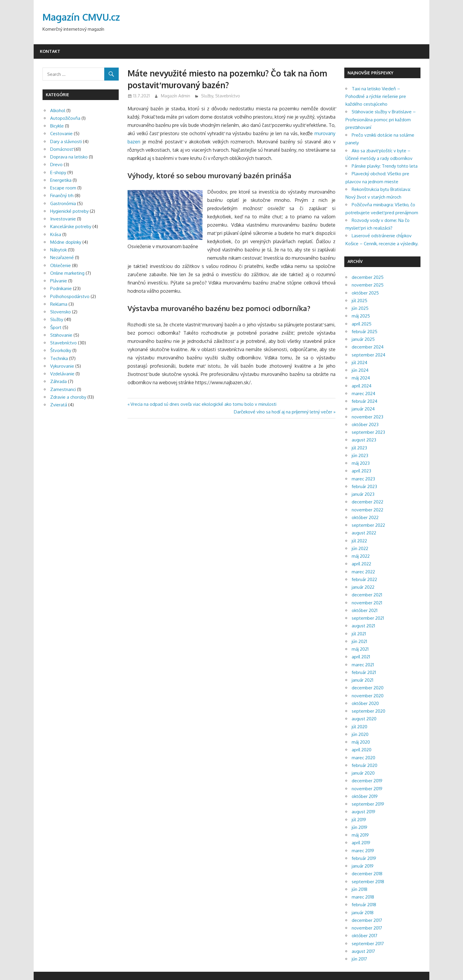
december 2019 (367, 781)
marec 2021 (363, 665)
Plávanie (59, 281)
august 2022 (364, 533)
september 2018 (368, 882)
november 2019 (367, 789)
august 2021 (363, 626)
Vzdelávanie (62, 374)
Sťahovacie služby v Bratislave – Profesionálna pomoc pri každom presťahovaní (381, 120)
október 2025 (365, 293)
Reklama (59, 304)
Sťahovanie (61, 335)
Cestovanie (61, 134)
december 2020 (368, 688)
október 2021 (365, 610)
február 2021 (364, 672)
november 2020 (368, 696)
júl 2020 (360, 727)
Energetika (61, 180)
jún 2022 (360, 548)
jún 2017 (359, 959)
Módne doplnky (66, 242)
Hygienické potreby (69, 211)
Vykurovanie (62, 366)
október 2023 (365, 424)
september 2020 (369, 711)
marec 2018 (363, 897)
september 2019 (368, 804)
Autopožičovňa (65, 118)
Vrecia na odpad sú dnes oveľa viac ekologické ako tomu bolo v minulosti (203, 404)
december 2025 (368, 277)
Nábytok (58, 250)
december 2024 (368, 347)
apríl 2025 (362, 324)
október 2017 (365, 936)
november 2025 (368, 285)
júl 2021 (359, 634)
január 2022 (363, 587)
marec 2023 (363, 479)
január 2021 (362, 680)
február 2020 (365, 765)
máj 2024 (361, 378)
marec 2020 (363, 758)
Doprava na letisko (69, 157)
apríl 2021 (361, 657)
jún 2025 (360, 308)
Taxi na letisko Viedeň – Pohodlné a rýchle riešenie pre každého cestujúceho (376, 96)
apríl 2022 (361, 564)
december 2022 (367, 502)
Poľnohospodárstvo (70, 296)
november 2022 (367, 510)
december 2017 (367, 920)
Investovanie (63, 219)
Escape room (63, 188)
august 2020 (364, 719)
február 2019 (364, 858)
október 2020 (365, 703)
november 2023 (367, 417)
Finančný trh (62, 195)
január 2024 (363, 409)
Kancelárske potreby (71, 226)
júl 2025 (360, 301)
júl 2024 (360, 363)
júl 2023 (359, 448)
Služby (207, 96)
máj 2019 (360, 835)
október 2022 (365, 517)
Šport (56, 327)
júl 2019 (359, 820)
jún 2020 (360, 734)
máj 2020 (361, 742)
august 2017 (363, 951)
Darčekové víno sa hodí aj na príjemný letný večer (283, 412)
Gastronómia (63, 203)
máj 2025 (361, 316)
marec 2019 (363, 851)
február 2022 (364, 579)
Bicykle (57, 126)
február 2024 (365, 401)
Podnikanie (61, 288)
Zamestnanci (63, 389)
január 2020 (363, 773)
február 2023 (364, 486)
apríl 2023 (361, 471)
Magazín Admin (176, 96)
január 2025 (363, 339)
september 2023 (368, 432)
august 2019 (363, 812)
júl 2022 (359, 541)
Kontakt (50, 51)
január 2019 (363, 866)
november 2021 (367, 603)
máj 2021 (360, 649)
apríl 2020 (362, 750)
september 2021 (368, 618)
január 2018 (363, 913)
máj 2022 (361, 556)
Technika (59, 358)
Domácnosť (62, 149)
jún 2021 (359, 641)
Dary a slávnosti (66, 141)
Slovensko (61, 312)
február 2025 (365, 332)
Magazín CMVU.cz (81, 17)
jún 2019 (360, 827)
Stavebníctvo (228, 96)
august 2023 (364, 440)
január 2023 (363, 494)
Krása (56, 234)
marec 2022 (363, 572)
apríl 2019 (361, 843)
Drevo (56, 165)
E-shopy (58, 172)
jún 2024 (360, 370)
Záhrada (58, 381)
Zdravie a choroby (68, 397)
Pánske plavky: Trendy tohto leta (385, 166)
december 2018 (367, 874)
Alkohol (58, 111)
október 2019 (365, 796)
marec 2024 (363, 394)
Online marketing (67, 273)
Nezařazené (62, 257)
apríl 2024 (362, 386)
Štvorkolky (61, 350)
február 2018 (364, 905)
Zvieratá (59, 405)
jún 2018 (360, 889)
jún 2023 (360, 455)
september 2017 (368, 944)
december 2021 (367, 595)
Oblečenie (61, 265)
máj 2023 (361, 463)
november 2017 (367, 928)
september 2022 (368, 525)
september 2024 (369, 355)
